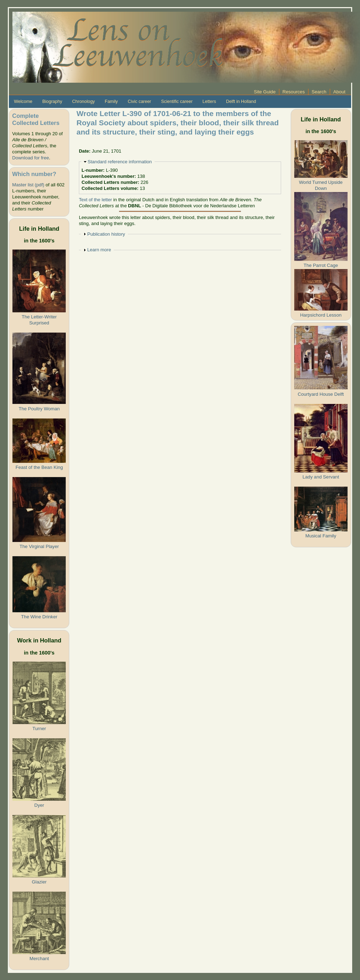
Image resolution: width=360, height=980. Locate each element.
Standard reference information (120, 162)
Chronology (84, 102)
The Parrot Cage (321, 265)
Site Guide (265, 92)
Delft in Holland (241, 102)
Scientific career (177, 102)
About (339, 92)
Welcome (23, 102)
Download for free (30, 158)
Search (319, 92)
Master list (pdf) (28, 185)
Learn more (99, 250)
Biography (52, 102)
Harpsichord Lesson (321, 315)
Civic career (139, 102)
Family (111, 102)
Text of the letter (95, 200)
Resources (294, 92)
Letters (209, 102)
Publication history (106, 234)
